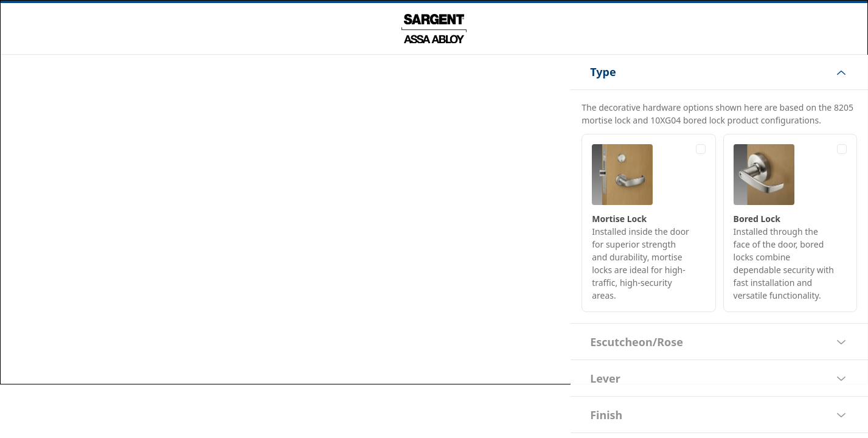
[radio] (649, 223)
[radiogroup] (720, 223)
